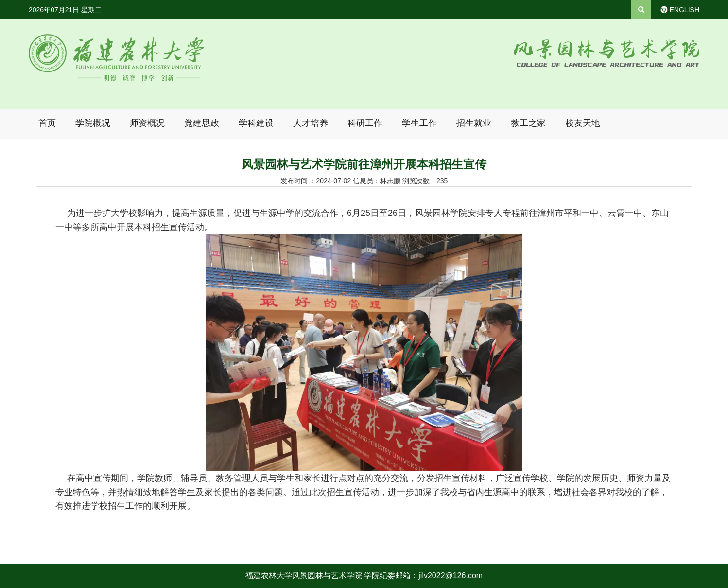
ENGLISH (685, 10)
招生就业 (474, 123)
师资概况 (147, 123)
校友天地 (583, 123)
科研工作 (365, 123)
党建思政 (202, 123)
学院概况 (93, 123)
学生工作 (419, 123)
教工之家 (528, 123)
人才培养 (311, 123)
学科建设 (256, 123)
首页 (47, 123)
